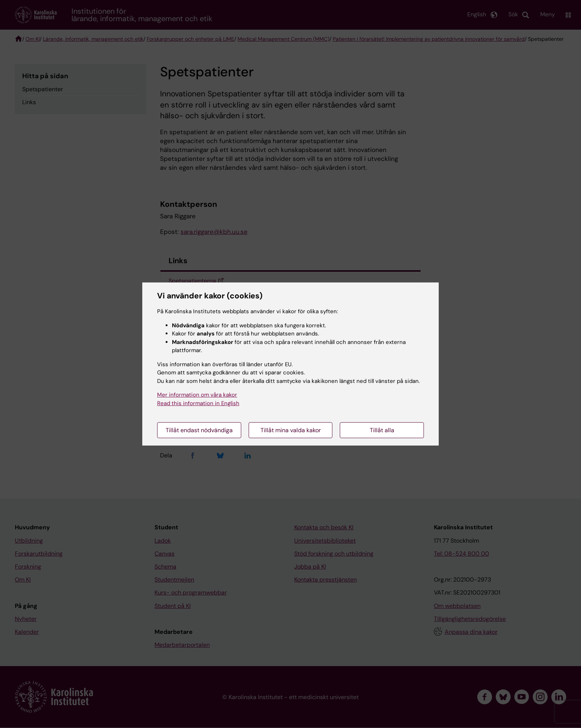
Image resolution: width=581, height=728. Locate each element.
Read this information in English (198, 403)
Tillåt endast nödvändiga (199, 430)
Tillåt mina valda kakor (291, 430)
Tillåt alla (382, 430)
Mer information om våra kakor (197, 395)
